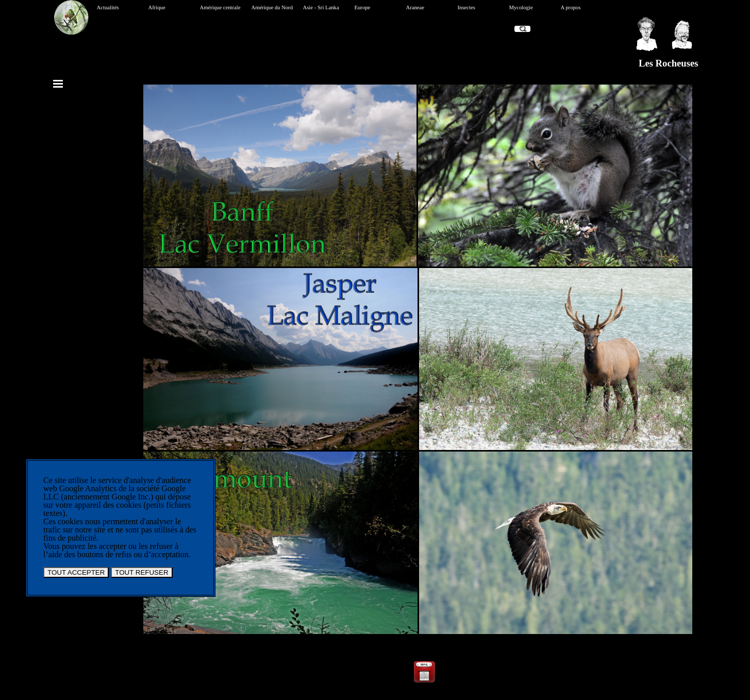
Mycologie (521, 7)
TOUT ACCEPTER (76, 572)
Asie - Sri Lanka (321, 7)
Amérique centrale (220, 7)
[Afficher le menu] (58, 84)
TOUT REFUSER (141, 572)
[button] (424, 663)
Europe (363, 7)
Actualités (108, 7)
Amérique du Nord (272, 7)
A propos (571, 7)
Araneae (415, 7)
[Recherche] (522, 29)
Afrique (157, 7)
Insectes (466, 7)
